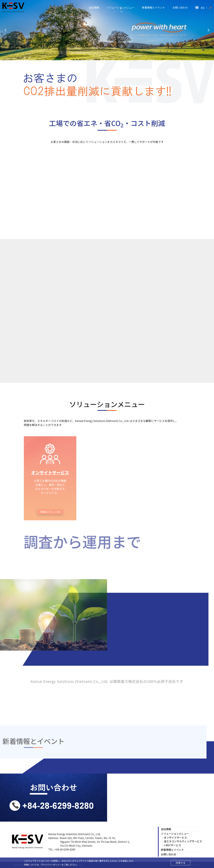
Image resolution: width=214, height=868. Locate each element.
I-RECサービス (172, 845)
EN (203, 8)
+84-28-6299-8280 (65, 849)
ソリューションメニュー (121, 7)
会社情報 (94, 7)
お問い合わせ (180, 7)
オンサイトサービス (175, 837)
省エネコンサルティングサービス (183, 841)
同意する (181, 863)
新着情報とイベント (153, 7)
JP (210, 8)
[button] (5, 30)
